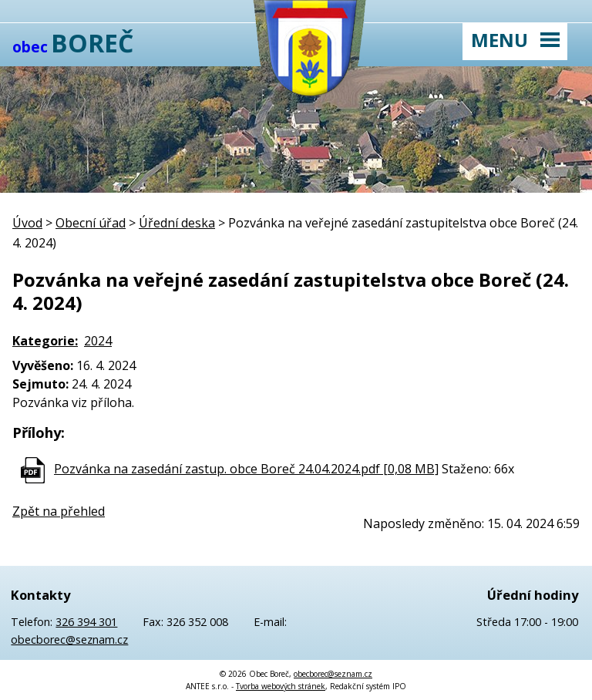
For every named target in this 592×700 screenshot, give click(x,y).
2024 (98, 341)
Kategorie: (45, 341)
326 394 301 (86, 622)
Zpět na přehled (59, 511)
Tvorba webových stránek (281, 686)
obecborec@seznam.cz (69, 639)
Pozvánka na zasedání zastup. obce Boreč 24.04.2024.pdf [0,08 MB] (246, 469)
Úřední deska (177, 223)
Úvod (27, 223)
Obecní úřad (91, 223)
